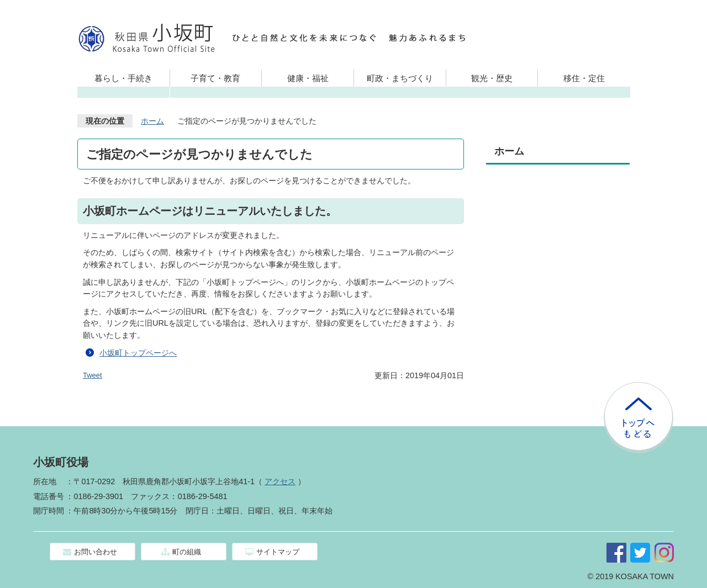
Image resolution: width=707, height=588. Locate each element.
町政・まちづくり (400, 78)
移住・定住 (584, 78)
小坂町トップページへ (138, 353)
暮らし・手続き (123, 78)
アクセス (280, 481)
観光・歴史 (492, 78)
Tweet (93, 375)
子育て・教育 (215, 78)
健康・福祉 (308, 78)
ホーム (152, 121)
